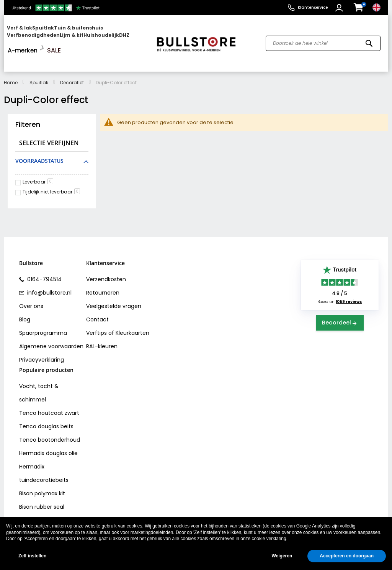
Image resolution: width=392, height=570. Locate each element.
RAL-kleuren (102, 331)
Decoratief (72, 67)
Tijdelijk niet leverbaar (51, 176)
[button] (340, 8)
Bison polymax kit (42, 478)
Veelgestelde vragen (114, 290)
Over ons (31, 290)
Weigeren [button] (282, 556)
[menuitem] (36, 35)
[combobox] (323, 36)
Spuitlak (39, 67)
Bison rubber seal (42, 491)
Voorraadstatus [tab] (39, 145)
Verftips (96, 317)
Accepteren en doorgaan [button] (347, 556)
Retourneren (103, 277)
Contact (97, 304)
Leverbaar (38, 166)
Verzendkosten (106, 264)
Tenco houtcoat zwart (49, 397)
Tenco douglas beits (46, 411)
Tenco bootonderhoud (50, 424)
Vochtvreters (37, 504)
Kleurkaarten (132, 317)
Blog (25, 304)
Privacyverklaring (42, 344)
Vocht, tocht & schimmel (39, 377)
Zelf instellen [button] (32, 556)
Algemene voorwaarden (51, 331)
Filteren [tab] (28, 109)
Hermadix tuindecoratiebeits (44, 458)
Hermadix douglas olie (48, 437)
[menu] (77, 35)
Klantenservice (313, 7)
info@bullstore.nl (49, 277)
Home (11, 67)
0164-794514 (44, 264)
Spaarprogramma (43, 317)
